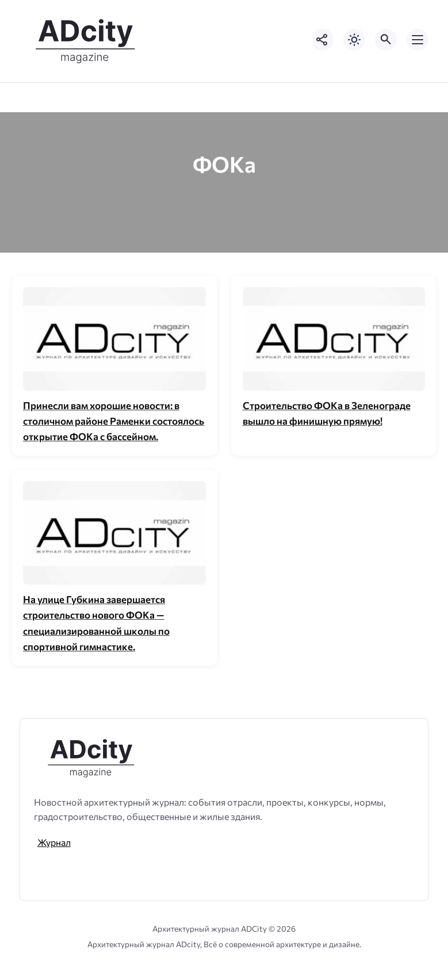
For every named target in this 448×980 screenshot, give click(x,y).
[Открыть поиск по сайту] (386, 40)
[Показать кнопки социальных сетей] (323, 40)
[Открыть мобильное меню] (418, 40)
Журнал (54, 842)
